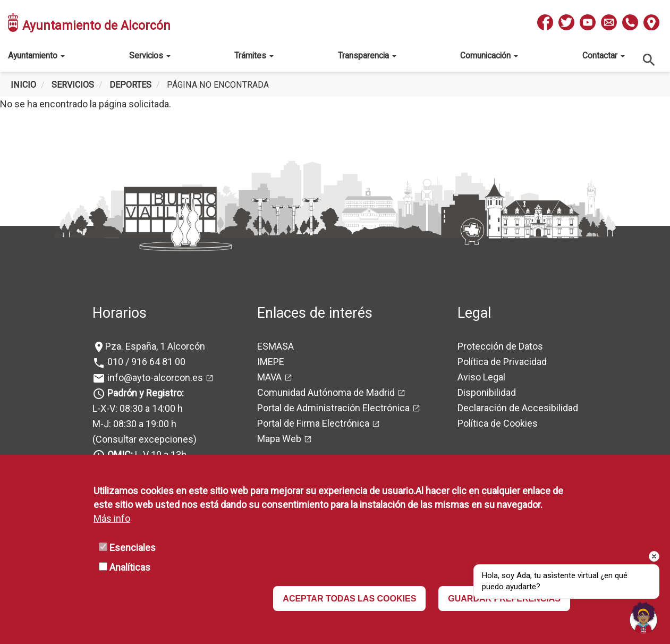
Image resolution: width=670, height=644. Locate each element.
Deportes (130, 85)
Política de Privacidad (502, 362)
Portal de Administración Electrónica (333, 408)
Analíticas (130, 567)
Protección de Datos (500, 346)
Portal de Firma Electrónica (313, 423)
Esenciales (133, 548)
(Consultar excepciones (143, 439)
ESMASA (275, 346)
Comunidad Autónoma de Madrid (326, 392)
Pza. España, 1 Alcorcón (155, 346)
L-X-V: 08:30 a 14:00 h (138, 408)
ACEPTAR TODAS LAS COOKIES (349, 599)
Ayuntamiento (36, 56)
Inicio (23, 85)
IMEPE (271, 362)
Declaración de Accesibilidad (518, 408)
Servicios (150, 56)
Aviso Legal (481, 377)
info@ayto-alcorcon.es (154, 378)
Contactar (604, 56)
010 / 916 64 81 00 (145, 362)
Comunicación (489, 56)
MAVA (269, 377)
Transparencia (367, 56)
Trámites (254, 56)
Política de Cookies (498, 423)
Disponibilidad (487, 392)
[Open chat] (643, 617)
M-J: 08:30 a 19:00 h (134, 424)
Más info (112, 518)
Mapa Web (279, 439)
